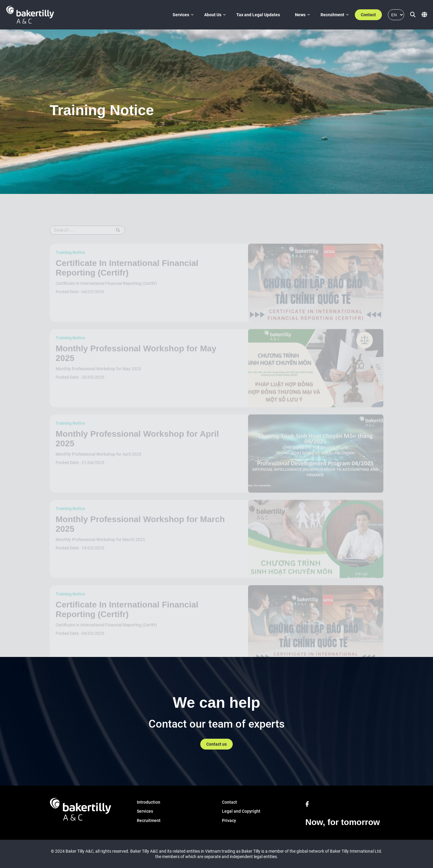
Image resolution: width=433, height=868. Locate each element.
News (300, 15)
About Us (213, 15)
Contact (368, 15)
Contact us (216, 744)
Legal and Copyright (241, 811)
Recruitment (332, 15)
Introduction (149, 802)
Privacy (229, 820)
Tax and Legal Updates (258, 15)
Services (181, 15)
